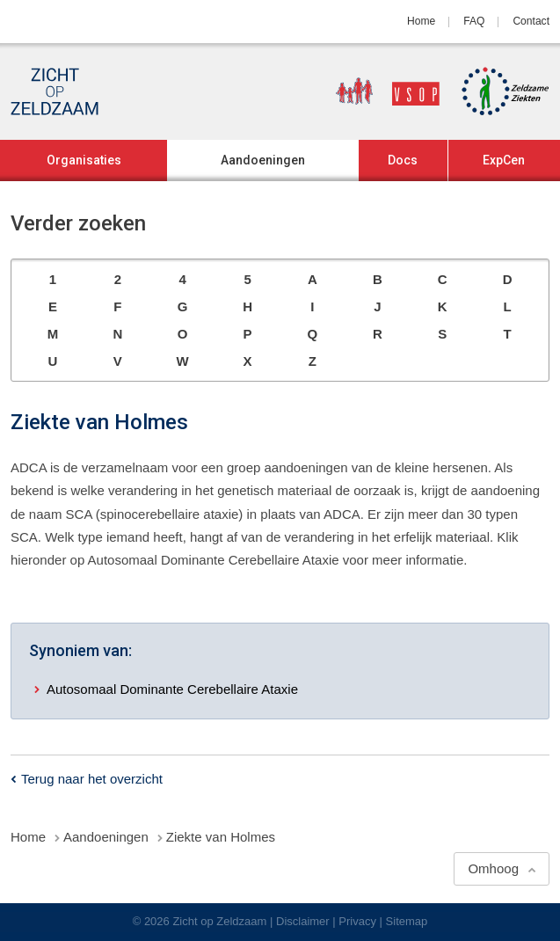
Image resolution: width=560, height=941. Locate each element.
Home (421, 21)
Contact (531, 21)
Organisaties (84, 160)
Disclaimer (303, 921)
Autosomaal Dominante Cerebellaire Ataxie (172, 689)
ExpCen (504, 160)
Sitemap (407, 921)
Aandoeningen (263, 160)
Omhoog (493, 868)
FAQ (474, 21)
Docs (403, 160)
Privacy (357, 921)
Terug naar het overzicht (92, 779)
